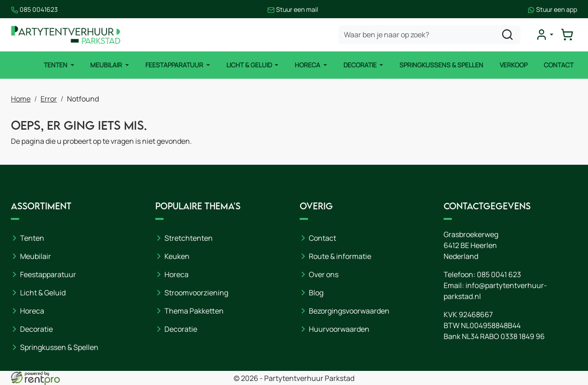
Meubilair (107, 65)
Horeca (308, 65)
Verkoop (514, 65)
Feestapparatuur (175, 65)
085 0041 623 (499, 274)
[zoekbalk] (429, 35)
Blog (316, 293)
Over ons (324, 274)
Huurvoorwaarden (339, 329)
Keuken (177, 256)
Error (49, 99)
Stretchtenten (189, 238)
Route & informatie (340, 256)
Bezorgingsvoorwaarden (349, 311)
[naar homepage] (66, 35)
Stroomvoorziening (196, 293)
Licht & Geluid (250, 65)
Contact (559, 65)
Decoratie (361, 65)
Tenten (56, 65)
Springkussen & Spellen (59, 347)
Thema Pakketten (194, 311)
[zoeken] (507, 35)
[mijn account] (544, 35)
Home (21, 99)
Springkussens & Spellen (441, 65)
